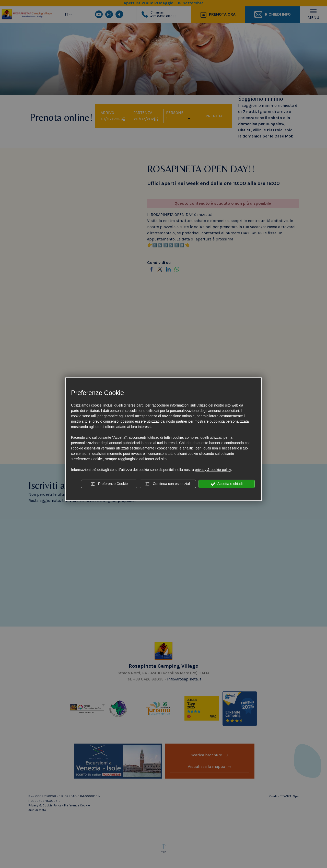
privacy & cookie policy (213, 470)
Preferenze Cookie (109, 484)
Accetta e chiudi (227, 484)
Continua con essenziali (168, 484)
